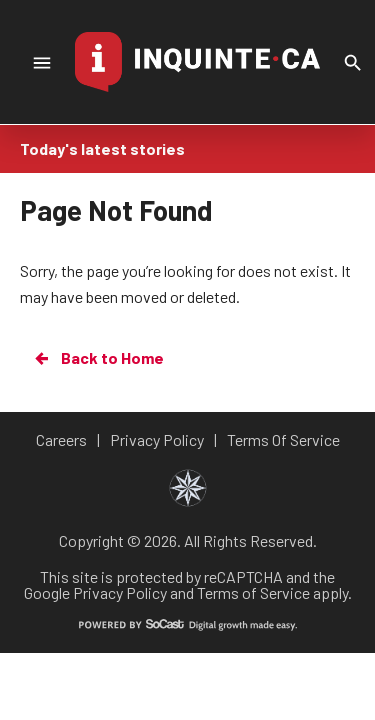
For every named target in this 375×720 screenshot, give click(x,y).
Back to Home (98, 358)
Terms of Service (253, 592)
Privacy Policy (120, 592)
